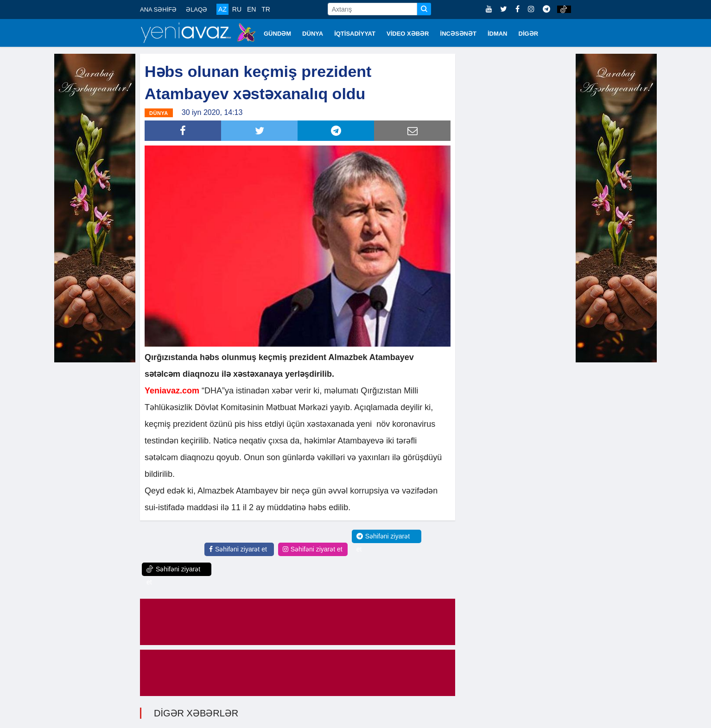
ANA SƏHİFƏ (158, 9)
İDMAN (498, 34)
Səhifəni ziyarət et (238, 549)
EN (251, 9)
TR (266, 9)
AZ (222, 9)
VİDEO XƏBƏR (408, 34)
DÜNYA (313, 34)
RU (237, 9)
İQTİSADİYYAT (355, 34)
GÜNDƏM (277, 34)
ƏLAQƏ (197, 9)
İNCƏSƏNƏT (458, 34)
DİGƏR (529, 34)
